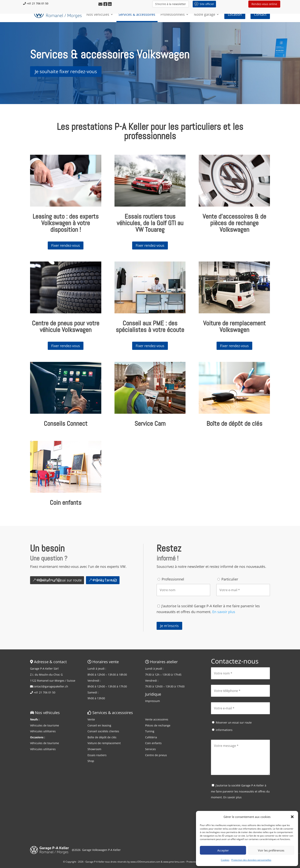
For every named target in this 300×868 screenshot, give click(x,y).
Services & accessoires (137, 17)
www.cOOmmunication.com (145, 862)
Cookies (225, 860)
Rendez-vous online (264, 4)
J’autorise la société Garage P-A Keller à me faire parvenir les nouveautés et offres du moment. (240, 791)
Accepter (223, 850)
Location (235, 16)
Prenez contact (105, 580)
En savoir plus (224, 612)
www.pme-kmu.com (174, 862)
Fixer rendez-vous (66, 245)
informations (224, 730)
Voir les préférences (271, 850)
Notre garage (205, 17)
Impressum (153, 701)
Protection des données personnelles (251, 860)
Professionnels (173, 17)
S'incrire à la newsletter (171, 4)
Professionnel (173, 579)
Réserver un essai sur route (59, 580)
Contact (260, 16)
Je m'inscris (169, 626)
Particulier (230, 579)
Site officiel (207, 4)
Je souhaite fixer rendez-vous (66, 71)
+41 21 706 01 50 (36, 3)
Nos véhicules (98, 17)
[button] (292, 817)
